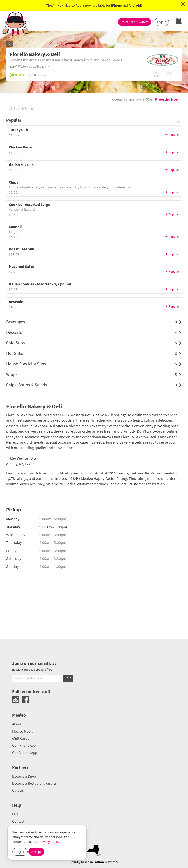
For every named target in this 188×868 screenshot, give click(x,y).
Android (135, 5)
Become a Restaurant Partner (34, 783)
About (17, 724)
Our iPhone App (24, 745)
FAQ (15, 814)
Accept (36, 852)
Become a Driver (25, 776)
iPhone (116, 5)
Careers (18, 790)
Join (68, 678)
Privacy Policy (49, 842)
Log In (162, 22)
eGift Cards (21, 738)
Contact (18, 821)
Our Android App (25, 752)
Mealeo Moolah (24, 731)
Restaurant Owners (135, 22)
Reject (20, 852)
